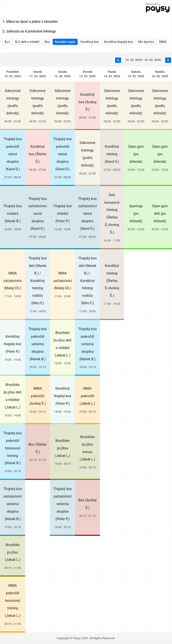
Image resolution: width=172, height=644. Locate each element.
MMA (163, 42)
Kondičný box (90, 42)
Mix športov (146, 42)
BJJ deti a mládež (27, 42)
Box (47, 42)
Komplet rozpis (65, 42)
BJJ (7, 42)
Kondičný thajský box (119, 42)
